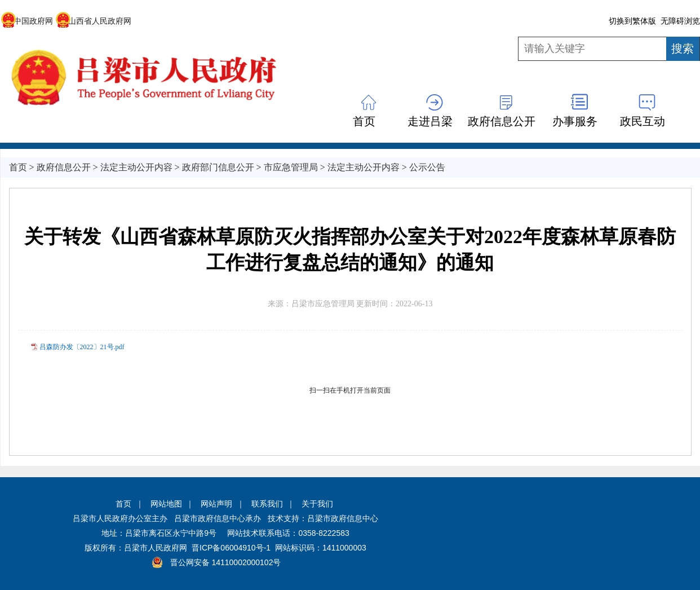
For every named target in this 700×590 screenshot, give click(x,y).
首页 (364, 121)
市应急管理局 (291, 167)
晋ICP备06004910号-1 (231, 548)
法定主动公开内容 (136, 167)
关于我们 (317, 504)
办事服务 (575, 121)
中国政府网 (27, 21)
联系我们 (267, 504)
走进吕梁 (430, 121)
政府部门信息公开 (218, 167)
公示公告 (427, 167)
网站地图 (166, 504)
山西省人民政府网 (93, 21)
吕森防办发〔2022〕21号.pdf (82, 347)
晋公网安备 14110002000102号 (226, 562)
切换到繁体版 (632, 21)
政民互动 (643, 121)
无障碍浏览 (680, 21)
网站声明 (216, 504)
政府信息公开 (502, 121)
